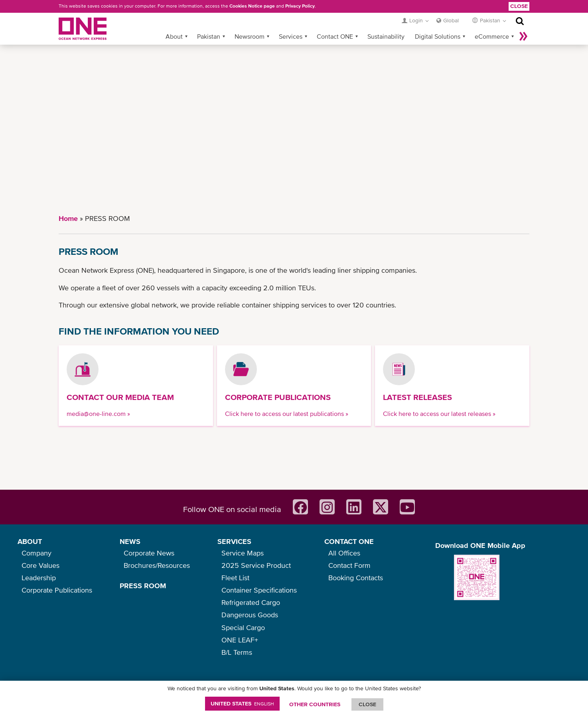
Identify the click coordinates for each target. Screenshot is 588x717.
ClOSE (367, 704)
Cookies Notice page (252, 6)
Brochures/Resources (157, 565)
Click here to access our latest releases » (439, 414)
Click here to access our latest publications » (287, 414)
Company (37, 553)
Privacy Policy (300, 6)
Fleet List (235, 578)
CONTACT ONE (349, 541)
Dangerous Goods (250, 615)
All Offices (344, 553)
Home (68, 218)
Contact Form (349, 565)
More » (523, 36)
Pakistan (209, 36)
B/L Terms (237, 652)
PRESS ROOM (143, 586)
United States (242, 703)
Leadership (39, 578)
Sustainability (386, 36)
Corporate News (149, 553)
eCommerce (492, 36)
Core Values (40, 565)
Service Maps (243, 553)
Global (451, 20)
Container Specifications (259, 590)
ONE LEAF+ (240, 640)
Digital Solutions (438, 36)
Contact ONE (335, 36)
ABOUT (30, 541)
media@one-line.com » (98, 414)
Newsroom (250, 36)
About (174, 36)
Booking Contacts (356, 578)
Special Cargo (243, 627)
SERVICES (234, 541)
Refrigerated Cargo (251, 602)
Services (291, 36)
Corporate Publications (57, 590)
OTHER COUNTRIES (315, 704)
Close (519, 6)
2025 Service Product (256, 565)
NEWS (130, 541)
